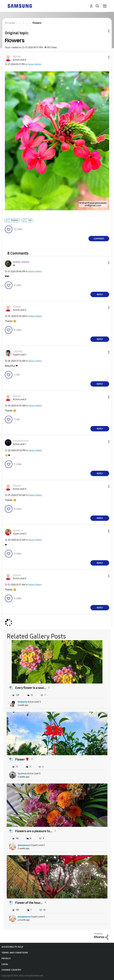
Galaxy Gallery (34, 64)
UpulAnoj (22, 774)
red (30, 220)
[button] (104, 57)
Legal (5, 964)
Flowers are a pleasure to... (34, 831)
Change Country (11, 970)
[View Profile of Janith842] (18, 351)
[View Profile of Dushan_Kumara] (21, 262)
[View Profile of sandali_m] (18, 530)
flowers (15, 220)
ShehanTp (22, 702)
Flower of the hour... (29, 903)
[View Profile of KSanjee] (17, 57)
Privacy (6, 958)
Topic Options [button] (104, 31)
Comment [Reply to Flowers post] (99, 239)
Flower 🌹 (22, 759)
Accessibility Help (12, 947)
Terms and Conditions (15, 953)
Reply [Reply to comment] (100, 295)
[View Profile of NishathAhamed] (21, 441)
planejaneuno (24, 845)
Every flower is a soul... (31, 688)
